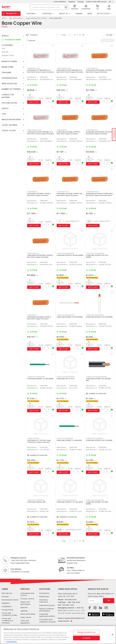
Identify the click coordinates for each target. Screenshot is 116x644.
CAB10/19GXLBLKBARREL (66, 253)
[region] (58, 635)
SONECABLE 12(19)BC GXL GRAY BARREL (97, 503)
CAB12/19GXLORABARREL (95, 253)
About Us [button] (64, 14)
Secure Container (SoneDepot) (47, 610)
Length (5, 108)
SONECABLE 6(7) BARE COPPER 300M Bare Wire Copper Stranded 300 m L (99, 195)
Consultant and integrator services (47, 620)
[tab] (13, 36)
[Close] (112, 635)
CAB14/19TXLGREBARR (65, 438)
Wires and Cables (28, 614)
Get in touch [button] (103, 14)
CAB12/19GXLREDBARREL (66, 377)
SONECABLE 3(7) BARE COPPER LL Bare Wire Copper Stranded (39, 194)
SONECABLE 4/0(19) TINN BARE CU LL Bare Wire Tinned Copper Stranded (41, 133)
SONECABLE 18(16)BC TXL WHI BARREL (70, 317)
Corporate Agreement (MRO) (47, 615)
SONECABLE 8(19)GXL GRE (36, 502)
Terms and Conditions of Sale (9, 614)
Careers (79, 14)
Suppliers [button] (31, 14)
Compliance (7, 606)
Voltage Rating (9, 103)
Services (25, 589)
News (90, 14)
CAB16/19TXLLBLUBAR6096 (67, 500)
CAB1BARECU (32, 315)
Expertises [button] (47, 14)
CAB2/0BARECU (92, 68)
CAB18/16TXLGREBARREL (36, 377)
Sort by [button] (109, 35)
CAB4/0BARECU (33, 253)
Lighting (24, 611)
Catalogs (81, 2)
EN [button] (110, 2)
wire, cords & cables (16, 18)
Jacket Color (9, 131)
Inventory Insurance (43, 601)
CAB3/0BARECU (92, 130)
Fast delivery (16, 569)
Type (4, 114)
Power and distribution (26, 603)
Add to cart (34, 102)
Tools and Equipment (25, 622)
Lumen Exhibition (60, 2)
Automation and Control (27, 594)
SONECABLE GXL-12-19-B (65, 379)
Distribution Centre (10, 600)
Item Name (6, 72)
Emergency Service (18, 558)
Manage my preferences (86, 632)
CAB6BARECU (62, 130)
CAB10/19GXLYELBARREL (95, 438)
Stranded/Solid (10, 78)
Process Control (27, 599)
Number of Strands (11, 89)
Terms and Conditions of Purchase (7, 621)
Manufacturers (9, 61)
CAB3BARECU (32, 192)
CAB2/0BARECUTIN (64, 68)
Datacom (24, 607)
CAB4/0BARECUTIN (34, 130)
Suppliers (72, 2)
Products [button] (11, 14)
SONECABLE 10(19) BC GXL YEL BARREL (99, 440)
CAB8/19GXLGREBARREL (36, 500)
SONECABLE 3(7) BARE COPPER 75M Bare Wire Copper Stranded (69, 194)
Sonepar (5, 596)
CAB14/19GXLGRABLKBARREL (97, 377)
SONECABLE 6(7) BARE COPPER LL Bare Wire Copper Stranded (68, 133)
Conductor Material (8, 96)
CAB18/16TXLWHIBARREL (66, 315)
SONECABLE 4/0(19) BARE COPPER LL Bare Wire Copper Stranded (40, 256)
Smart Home (26, 617)
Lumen (5, 589)
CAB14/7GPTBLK (33, 438)
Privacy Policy (7, 610)
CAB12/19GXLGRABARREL (95, 500)
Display (5, 36)
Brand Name (7, 67)
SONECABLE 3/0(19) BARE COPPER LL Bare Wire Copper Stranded (99, 133)
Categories (7, 45)
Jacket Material (10, 125)
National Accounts (47, 605)
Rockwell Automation (76, 558)
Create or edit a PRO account (96, 2)
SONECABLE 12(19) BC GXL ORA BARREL (97, 256)
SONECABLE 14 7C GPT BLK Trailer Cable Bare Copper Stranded (39, 441)
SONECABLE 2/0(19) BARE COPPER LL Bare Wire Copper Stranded (99, 71)
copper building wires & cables (36, 18)
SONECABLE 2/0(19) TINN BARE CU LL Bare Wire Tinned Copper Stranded (70, 71)
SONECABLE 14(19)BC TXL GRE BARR (69, 440)
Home (4, 18)
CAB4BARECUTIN (34, 68)
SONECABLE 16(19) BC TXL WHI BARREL (99, 317)
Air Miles (70, 568)
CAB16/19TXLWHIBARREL (95, 315)
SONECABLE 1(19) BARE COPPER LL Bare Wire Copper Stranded (39, 318)
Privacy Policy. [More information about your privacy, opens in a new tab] (12, 642)
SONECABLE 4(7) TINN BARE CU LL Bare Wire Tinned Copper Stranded (41, 71)
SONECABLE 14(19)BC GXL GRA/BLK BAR (98, 380)
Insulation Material (11, 119)
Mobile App (44, 596)
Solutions (45, 589)
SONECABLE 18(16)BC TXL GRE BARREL (40, 379)
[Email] (96, 601)
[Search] (50, 7)
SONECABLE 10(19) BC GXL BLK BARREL (70, 255)
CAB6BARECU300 (93, 192)
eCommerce (44, 593)
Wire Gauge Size (9, 84)
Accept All (86, 638)
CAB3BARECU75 (63, 192)
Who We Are (7, 593)
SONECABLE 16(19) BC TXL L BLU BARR (70, 502)
